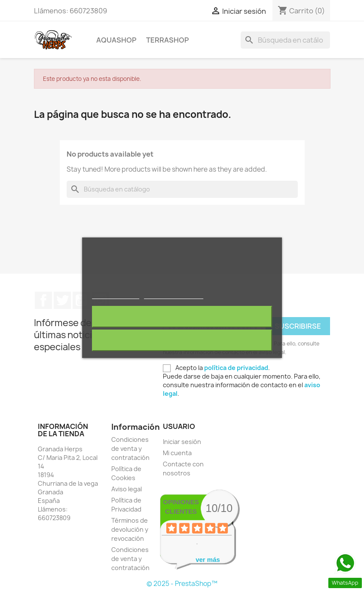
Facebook (43, 300)
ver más (208, 560)
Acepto (182, 340)
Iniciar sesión (182, 442)
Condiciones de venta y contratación (130, 449)
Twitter (62, 300)
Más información (116, 295)
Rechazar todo (182, 317)
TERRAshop (167, 40)
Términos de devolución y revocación (130, 529)
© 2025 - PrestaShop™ (182, 584)
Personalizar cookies (174, 295)
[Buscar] (285, 40)
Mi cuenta (177, 453)
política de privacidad (236, 368)
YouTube (81, 300)
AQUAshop (116, 40)
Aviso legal (127, 489)
